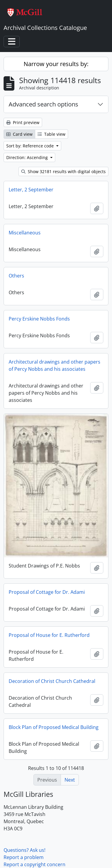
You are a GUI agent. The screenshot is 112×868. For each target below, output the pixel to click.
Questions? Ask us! (24, 850)
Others (16, 276)
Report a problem (24, 857)
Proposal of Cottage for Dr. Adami (47, 592)
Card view (19, 134)
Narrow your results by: (56, 64)
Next (70, 780)
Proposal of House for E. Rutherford (49, 635)
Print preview (23, 122)
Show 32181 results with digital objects (63, 171)
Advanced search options (43, 104)
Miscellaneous (25, 233)
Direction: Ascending (28, 157)
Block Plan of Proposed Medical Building (54, 727)
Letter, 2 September (31, 190)
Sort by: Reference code (31, 146)
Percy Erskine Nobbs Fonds (39, 319)
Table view (52, 134)
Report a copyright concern (34, 864)
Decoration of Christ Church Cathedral (52, 681)
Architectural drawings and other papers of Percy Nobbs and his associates (55, 365)
